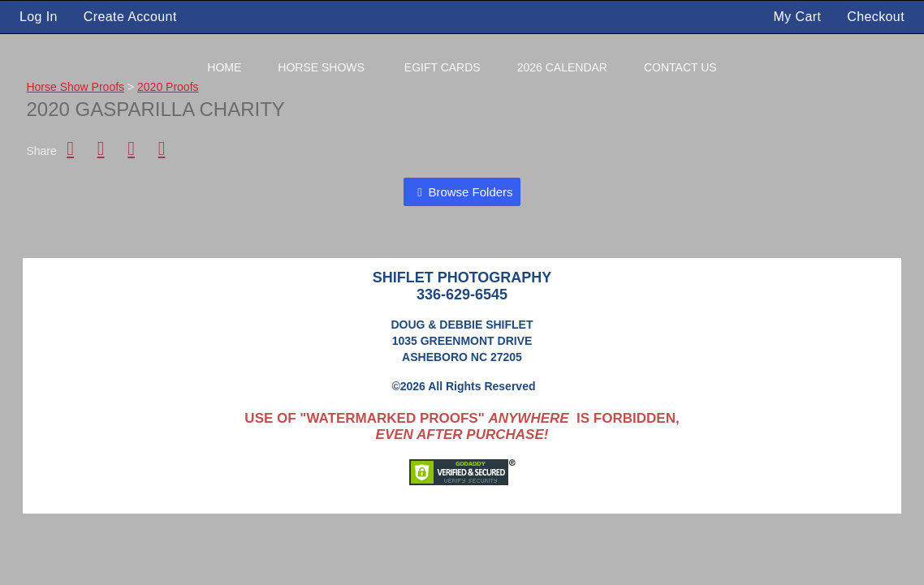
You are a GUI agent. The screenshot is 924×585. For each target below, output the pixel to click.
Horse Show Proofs (75, 87)
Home (224, 67)
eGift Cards (443, 67)
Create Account (130, 17)
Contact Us (680, 67)
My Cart (800, 17)
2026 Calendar (562, 67)
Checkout (876, 17)
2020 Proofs (168, 87)
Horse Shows (321, 67)
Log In (39, 17)
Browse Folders (470, 192)
